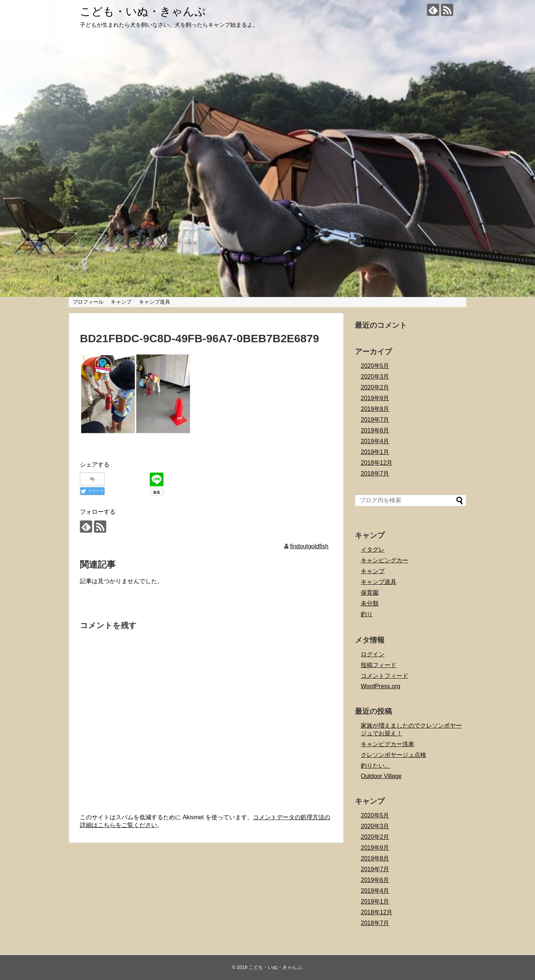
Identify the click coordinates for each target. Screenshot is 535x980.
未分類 (370, 603)
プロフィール (88, 302)
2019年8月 (375, 409)
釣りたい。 (376, 766)
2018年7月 (375, 473)
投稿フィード (379, 665)
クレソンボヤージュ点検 (393, 755)
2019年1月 (375, 452)
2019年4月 (375, 441)
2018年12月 (377, 463)
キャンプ (121, 302)
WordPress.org (380, 686)
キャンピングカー (385, 560)
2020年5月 (375, 366)
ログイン (373, 654)
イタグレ (373, 550)
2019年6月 (375, 430)
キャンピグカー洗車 (388, 744)
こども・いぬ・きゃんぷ (143, 11)
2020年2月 (375, 387)
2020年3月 (375, 377)
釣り (367, 614)
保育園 (370, 593)
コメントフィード (385, 676)
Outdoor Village (381, 776)
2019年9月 (375, 398)
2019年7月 (375, 420)
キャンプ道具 (155, 302)
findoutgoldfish (309, 546)
